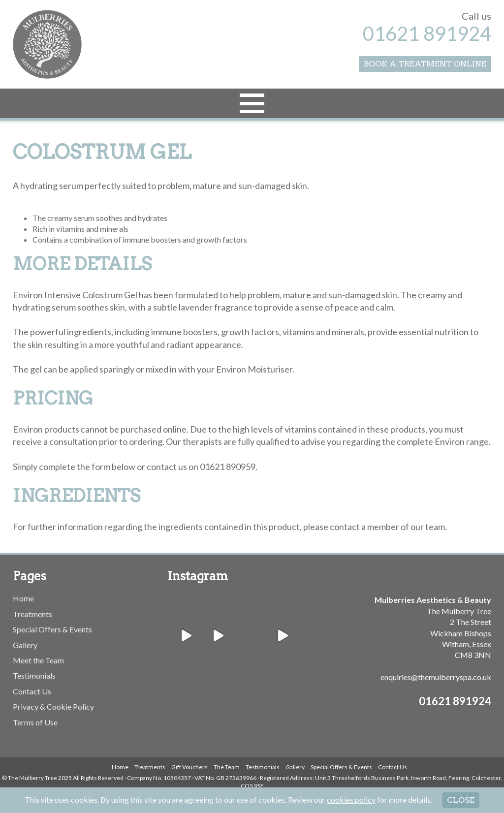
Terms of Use (35, 722)
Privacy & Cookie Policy (53, 706)
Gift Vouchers (189, 767)
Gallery (25, 645)
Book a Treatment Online (425, 64)
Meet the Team (38, 660)
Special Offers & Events (52, 629)
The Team (227, 767)
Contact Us (32, 691)
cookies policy (351, 799)
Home (23, 598)
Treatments (32, 614)
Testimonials (34, 675)
